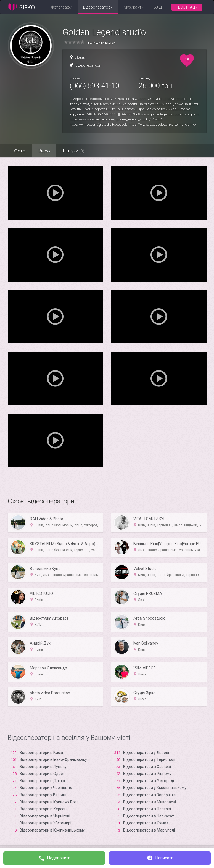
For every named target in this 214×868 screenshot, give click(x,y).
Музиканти (134, 7)
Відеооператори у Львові (146, 753)
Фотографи (62, 7)
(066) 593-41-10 (94, 86)
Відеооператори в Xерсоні (43, 809)
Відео (46, 151)
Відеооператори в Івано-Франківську (53, 759)
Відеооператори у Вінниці (43, 795)
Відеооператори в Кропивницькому (52, 830)
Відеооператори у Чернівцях (46, 788)
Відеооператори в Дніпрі (42, 781)
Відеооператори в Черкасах (149, 816)
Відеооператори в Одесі (42, 774)
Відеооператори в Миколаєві (150, 802)
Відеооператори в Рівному (147, 774)
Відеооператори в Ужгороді (149, 781)
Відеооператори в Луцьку (43, 767)
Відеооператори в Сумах (146, 823)
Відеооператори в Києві (41, 753)
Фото (20, 151)
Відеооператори (98, 7)
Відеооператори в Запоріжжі (149, 795)
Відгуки (76, 151)
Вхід (158, 7)
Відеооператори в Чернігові (45, 816)
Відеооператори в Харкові (147, 767)
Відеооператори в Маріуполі (149, 830)
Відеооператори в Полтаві (147, 809)
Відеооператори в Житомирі (45, 823)
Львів (80, 57)
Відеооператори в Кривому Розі (49, 802)
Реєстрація (187, 7)
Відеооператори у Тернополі (149, 759)
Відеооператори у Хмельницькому (155, 788)
